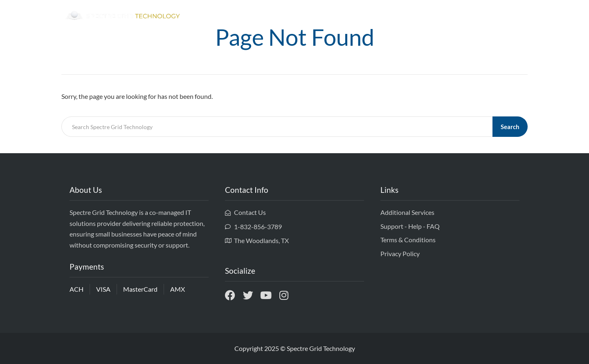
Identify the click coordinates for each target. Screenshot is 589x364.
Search (510, 127)
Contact (511, 16)
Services (475, 16)
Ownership (436, 16)
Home (400, 16)
